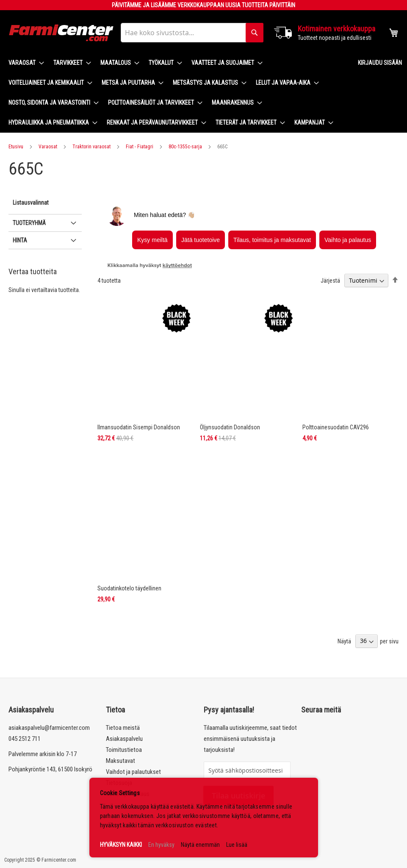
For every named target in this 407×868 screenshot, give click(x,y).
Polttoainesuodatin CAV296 (336, 427)
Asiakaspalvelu (124, 739)
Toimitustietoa (124, 750)
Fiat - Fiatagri (140, 147)
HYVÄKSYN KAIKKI (121, 845)
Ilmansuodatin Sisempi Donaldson (139, 427)
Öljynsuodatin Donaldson (230, 427)
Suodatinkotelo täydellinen (129, 588)
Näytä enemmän (200, 845)
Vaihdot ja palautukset (133, 772)
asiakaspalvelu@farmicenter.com (49, 728)
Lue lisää (237, 845)
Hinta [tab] (20, 240)
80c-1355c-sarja (185, 147)
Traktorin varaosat (91, 147)
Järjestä (330, 281)
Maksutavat (120, 761)
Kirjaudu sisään (380, 63)
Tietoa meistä (123, 728)
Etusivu (16, 147)
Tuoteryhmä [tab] (29, 223)
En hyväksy (161, 845)
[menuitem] (24, 63)
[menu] (176, 93)
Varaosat (48, 147)
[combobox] (192, 33)
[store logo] (61, 33)
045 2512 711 (25, 739)
